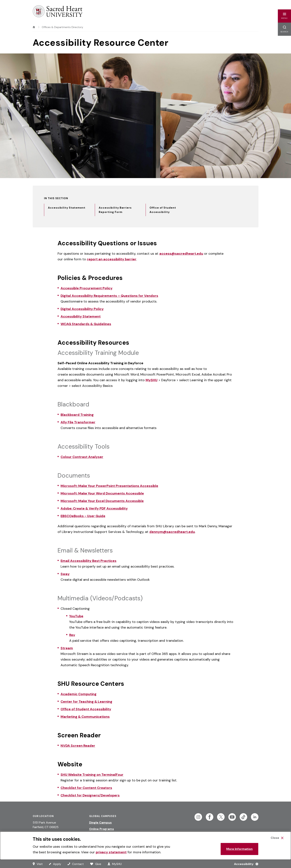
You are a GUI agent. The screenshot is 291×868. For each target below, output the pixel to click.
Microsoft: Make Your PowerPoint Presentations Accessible (109, 486)
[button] (284, 16)
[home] (34, 27)
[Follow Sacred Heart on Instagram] (198, 817)
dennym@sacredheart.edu (172, 532)
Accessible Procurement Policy (87, 288)
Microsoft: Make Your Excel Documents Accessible (102, 501)
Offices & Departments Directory (62, 27)
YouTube (76, 616)
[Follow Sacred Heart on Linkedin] (255, 817)
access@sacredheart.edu (181, 254)
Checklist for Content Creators (86, 788)
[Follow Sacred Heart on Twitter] (221, 817)
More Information (239, 849)
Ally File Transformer (78, 422)
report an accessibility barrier (112, 259)
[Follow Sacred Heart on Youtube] (232, 817)
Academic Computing (79, 694)
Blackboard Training (77, 415)
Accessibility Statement (81, 316)
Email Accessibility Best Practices (89, 561)
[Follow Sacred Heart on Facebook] (210, 817)
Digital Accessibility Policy (82, 309)
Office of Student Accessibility (86, 709)
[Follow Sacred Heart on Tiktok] (243, 817)
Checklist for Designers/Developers (90, 795)
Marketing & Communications (85, 717)
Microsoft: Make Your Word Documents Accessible (102, 493)
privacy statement (111, 852)
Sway (65, 574)
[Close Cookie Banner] (277, 838)
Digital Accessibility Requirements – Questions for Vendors (109, 296)
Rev (72, 635)
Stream (67, 648)
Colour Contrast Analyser (82, 457)
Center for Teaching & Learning (86, 702)
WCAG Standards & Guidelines (86, 324)
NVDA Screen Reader (78, 746)
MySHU (152, 380)
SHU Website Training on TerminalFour (92, 775)
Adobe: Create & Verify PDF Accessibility (94, 508)
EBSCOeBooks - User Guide (83, 516)
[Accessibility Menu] (245, 864)
